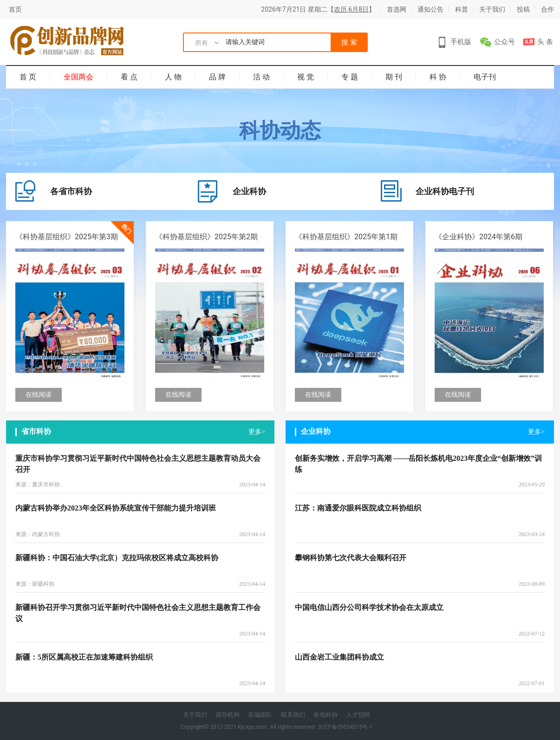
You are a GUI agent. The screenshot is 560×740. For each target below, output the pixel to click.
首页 (15, 9)
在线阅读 (39, 394)
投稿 (523, 9)
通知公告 (430, 9)
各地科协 (326, 715)
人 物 (173, 77)
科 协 (438, 77)
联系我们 (293, 715)
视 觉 (306, 77)
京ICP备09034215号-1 (345, 727)
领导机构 (228, 715)
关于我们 (492, 9)
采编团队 (260, 715)
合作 (547, 9)
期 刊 (394, 77)
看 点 (129, 77)
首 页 (28, 77)
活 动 (261, 77)
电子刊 (485, 77)
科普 (462, 9)
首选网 (397, 9)
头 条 (545, 42)
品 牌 (217, 77)
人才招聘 (358, 715)
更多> (257, 432)
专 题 (350, 77)
